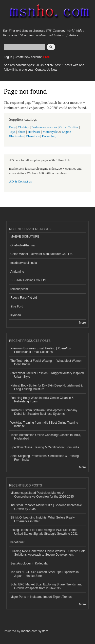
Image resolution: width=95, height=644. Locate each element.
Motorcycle (50, 132)
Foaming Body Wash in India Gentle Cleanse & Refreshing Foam (42, 400)
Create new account (28, 57)
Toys (12, 132)
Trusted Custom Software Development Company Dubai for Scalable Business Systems (44, 412)
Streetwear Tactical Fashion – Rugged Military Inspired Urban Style (47, 375)
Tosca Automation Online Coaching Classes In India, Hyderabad (46, 437)
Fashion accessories (44, 127)
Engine (66, 132)
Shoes (22, 132)
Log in (8, 57)
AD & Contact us (20, 182)
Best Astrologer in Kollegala (29, 563)
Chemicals (33, 136)
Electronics (16, 136)
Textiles (73, 127)
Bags (12, 127)
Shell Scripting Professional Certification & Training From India (45, 458)
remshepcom (19, 289)
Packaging (49, 136)
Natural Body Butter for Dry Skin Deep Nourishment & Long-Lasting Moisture (46, 387)
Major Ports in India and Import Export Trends (41, 597)
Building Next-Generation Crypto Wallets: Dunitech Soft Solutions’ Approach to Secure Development (48, 553)
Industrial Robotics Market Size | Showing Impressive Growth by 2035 (46, 507)
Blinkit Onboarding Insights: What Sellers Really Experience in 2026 (43, 519)
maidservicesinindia (24, 263)
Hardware (34, 132)
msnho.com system (35, 631)
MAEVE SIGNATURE (25, 237)
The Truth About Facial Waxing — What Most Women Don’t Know (46, 363)
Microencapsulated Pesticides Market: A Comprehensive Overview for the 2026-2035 (42, 495)
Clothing (24, 127)
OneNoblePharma (23, 245)
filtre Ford (17, 306)
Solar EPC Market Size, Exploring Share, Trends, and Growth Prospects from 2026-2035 (46, 586)
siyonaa (16, 315)
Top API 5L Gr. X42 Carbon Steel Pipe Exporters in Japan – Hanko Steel (44, 574)
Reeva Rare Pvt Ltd (24, 298)
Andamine (17, 272)
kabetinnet (17, 542)
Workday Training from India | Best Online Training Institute (44, 424)
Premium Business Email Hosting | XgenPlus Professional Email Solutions (41, 350)
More (82, 323)
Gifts (63, 127)
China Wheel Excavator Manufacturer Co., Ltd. (42, 254)
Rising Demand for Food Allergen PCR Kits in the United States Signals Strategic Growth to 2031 (44, 532)
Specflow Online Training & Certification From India (45, 447)
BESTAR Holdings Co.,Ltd (28, 280)
